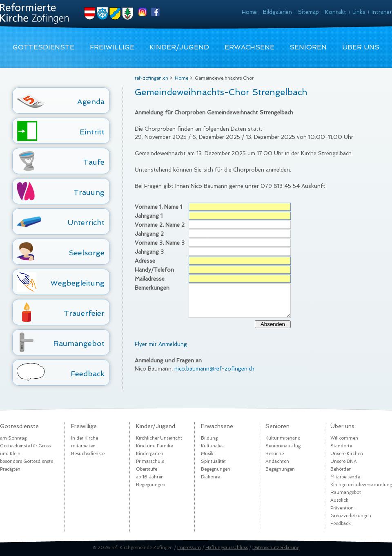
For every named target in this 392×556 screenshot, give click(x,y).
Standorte (341, 446)
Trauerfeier (84, 313)
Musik (207, 454)
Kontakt (336, 12)
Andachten (277, 461)
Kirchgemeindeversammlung (361, 485)
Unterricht (86, 222)
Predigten (10, 469)
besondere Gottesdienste (27, 461)
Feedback (88, 374)
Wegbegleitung (77, 283)
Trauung (89, 192)
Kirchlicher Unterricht (159, 438)
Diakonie (210, 477)
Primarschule (150, 461)
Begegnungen (151, 485)
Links (359, 12)
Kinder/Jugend (179, 47)
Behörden (341, 469)
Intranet (382, 12)
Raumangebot (79, 343)
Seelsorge (87, 253)
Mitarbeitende (345, 477)
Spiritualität (213, 461)
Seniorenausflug (283, 446)
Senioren (308, 47)
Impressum (189, 548)
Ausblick (339, 500)
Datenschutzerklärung (276, 548)
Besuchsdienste (88, 454)
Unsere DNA (344, 461)
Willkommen (344, 438)
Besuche (275, 454)
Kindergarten (150, 454)
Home (249, 12)
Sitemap (308, 12)
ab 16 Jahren (150, 477)
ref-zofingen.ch (151, 78)
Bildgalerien (277, 12)
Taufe (94, 162)
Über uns (361, 47)
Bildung (209, 438)
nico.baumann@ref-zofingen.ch (214, 369)
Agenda (91, 102)
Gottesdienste (43, 47)
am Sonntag (13, 438)
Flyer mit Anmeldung (161, 344)
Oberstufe (147, 469)
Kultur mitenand (283, 438)
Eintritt (92, 132)
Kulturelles (212, 446)
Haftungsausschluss (227, 548)
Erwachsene (249, 47)
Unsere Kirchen (347, 454)
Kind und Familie (154, 446)
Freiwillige (112, 47)
